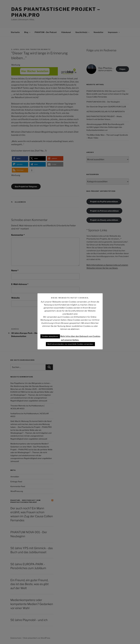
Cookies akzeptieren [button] (50, 336)
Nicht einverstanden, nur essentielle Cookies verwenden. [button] (70, 344)
